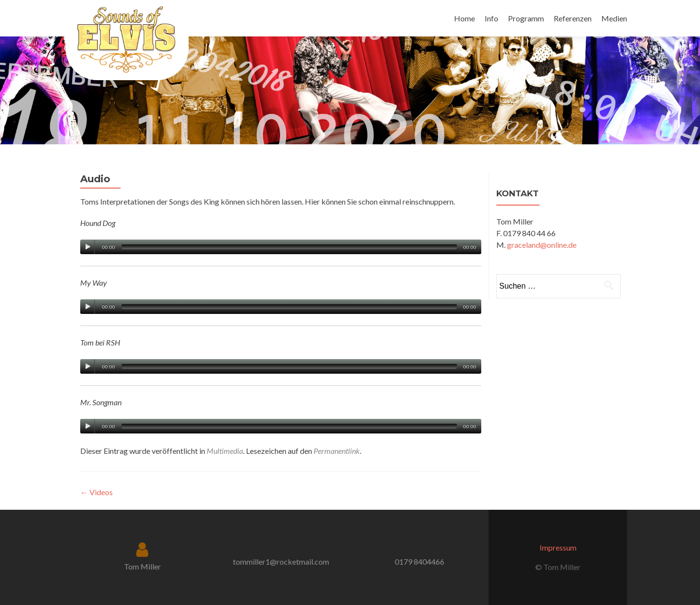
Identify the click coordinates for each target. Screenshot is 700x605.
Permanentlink (337, 451)
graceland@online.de (542, 245)
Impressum (558, 547)
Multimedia (225, 451)
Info (491, 18)
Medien (614, 18)
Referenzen (573, 18)
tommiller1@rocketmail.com (281, 562)
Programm (526, 18)
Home (464, 18)
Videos (96, 492)
